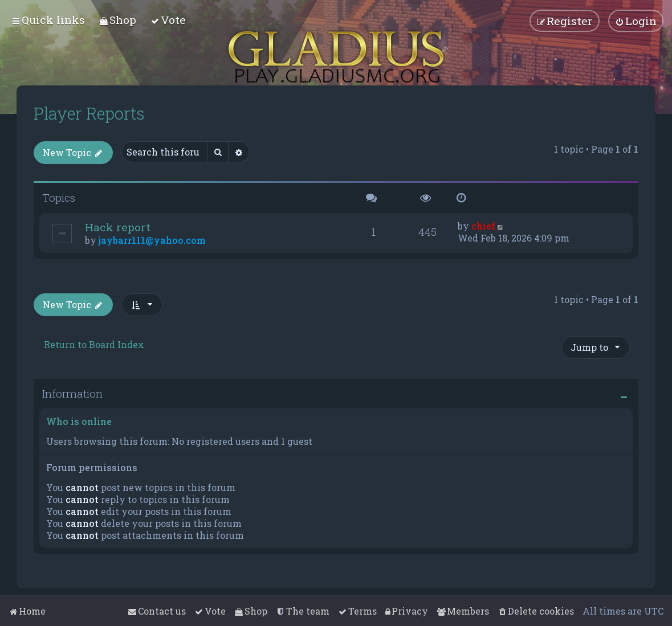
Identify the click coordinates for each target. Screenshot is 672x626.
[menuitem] (118, 20)
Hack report (118, 227)
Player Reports (89, 113)
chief (483, 226)
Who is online (79, 421)
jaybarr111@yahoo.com (152, 240)
